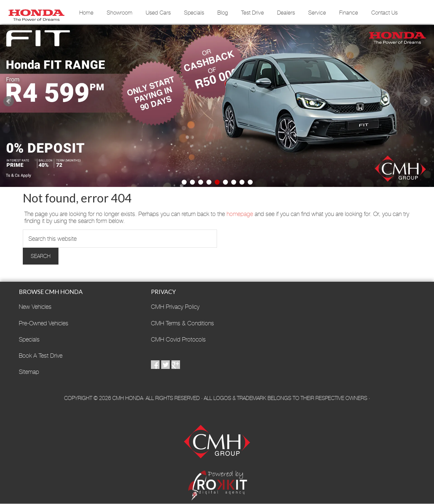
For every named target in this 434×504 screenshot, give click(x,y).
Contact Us (384, 13)
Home (86, 13)
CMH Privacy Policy (175, 307)
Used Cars (158, 13)
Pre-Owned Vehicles (44, 323)
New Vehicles (35, 307)
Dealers (286, 13)
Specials (194, 13)
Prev (9, 101)
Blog (223, 13)
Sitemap (29, 372)
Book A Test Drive (41, 356)
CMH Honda (36, 13)
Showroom (120, 13)
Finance (349, 13)
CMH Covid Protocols (178, 339)
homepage (240, 214)
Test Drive (253, 13)
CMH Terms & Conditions (182, 323)
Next (425, 101)
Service (317, 13)
